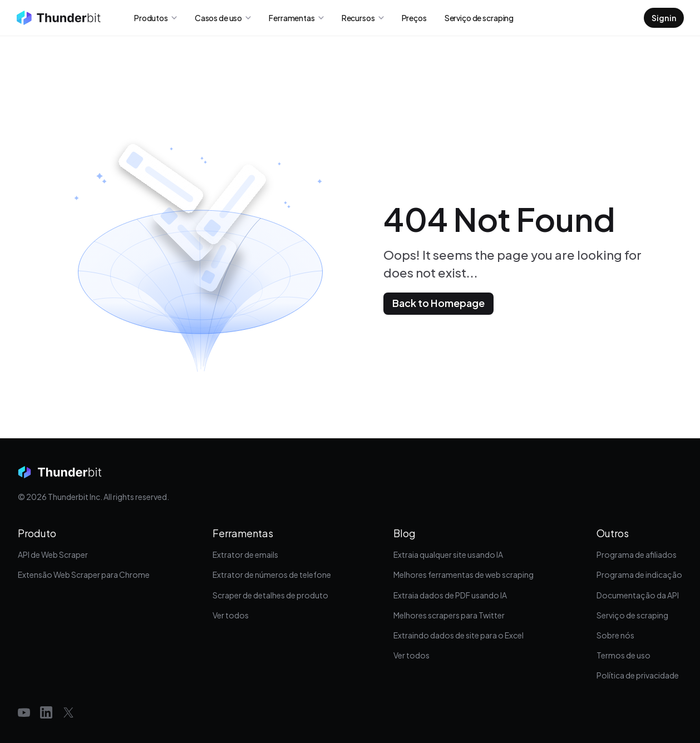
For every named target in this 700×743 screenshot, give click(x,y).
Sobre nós (615, 635)
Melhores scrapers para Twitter (449, 615)
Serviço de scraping (632, 615)
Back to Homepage (438, 303)
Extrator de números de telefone (272, 574)
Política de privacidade (638, 675)
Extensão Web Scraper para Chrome (84, 574)
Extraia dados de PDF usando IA (450, 595)
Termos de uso (623, 655)
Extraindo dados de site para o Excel (459, 635)
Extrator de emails (245, 554)
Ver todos (231, 615)
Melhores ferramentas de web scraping (464, 574)
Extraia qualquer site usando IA (448, 554)
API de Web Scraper (53, 554)
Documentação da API (638, 595)
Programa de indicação (639, 574)
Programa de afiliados (637, 554)
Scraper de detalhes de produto (270, 595)
